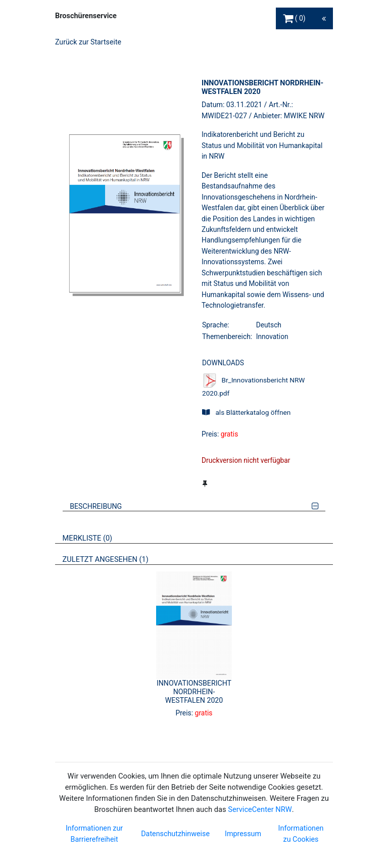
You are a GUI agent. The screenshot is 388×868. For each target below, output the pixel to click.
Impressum (243, 834)
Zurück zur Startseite (88, 42)
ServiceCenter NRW (260, 809)
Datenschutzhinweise (175, 834)
